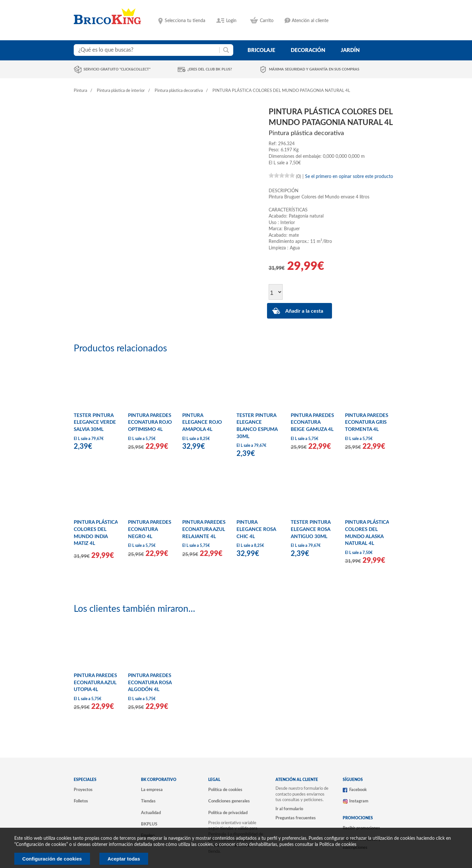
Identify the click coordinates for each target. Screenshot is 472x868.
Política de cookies (225, 790)
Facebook (358, 790)
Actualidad (151, 813)
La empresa (152, 790)
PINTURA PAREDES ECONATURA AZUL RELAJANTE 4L (204, 529)
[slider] (282, 175)
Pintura (80, 91)
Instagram (359, 801)
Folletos (81, 801)
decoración (308, 50)
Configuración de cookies (52, 859)
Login (231, 21)
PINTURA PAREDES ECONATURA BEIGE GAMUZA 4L (312, 422)
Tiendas (148, 801)
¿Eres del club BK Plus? (210, 69)
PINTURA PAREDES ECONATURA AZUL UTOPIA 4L (95, 683)
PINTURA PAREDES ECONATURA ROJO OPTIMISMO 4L (150, 422)
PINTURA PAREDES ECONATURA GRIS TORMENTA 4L (367, 422)
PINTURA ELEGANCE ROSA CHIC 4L (256, 529)
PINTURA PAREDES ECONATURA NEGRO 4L (150, 529)
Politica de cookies (338, 845)
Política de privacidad (228, 813)
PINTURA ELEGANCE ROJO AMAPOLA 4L (202, 422)
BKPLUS (149, 824)
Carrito (267, 21)
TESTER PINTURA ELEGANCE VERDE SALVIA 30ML (95, 422)
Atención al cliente (310, 21)
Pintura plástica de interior (121, 91)
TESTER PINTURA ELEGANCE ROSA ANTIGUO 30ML (311, 529)
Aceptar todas (124, 859)
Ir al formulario (289, 809)
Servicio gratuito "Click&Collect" (117, 69)
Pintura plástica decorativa (179, 91)
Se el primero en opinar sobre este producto (349, 177)
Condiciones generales (229, 801)
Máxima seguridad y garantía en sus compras (314, 69)
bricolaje (261, 50)
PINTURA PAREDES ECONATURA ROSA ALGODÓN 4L (150, 683)
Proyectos (83, 790)
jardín (350, 50)
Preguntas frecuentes (296, 818)
